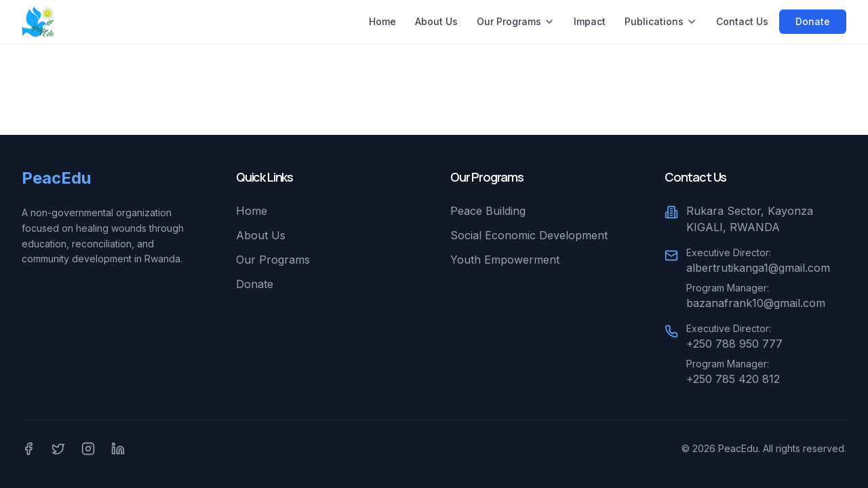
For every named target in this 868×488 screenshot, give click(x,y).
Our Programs (516, 21)
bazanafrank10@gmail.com (756, 303)
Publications (661, 21)
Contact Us (742, 21)
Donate (813, 21)
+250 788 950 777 (734, 344)
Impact (590, 21)
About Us (436, 21)
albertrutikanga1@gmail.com (758, 268)
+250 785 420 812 (733, 379)
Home (382, 21)
